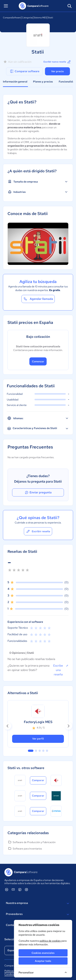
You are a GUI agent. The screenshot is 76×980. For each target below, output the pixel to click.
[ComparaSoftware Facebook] (20, 889)
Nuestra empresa (38, 903)
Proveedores (38, 914)
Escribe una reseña (61, 670)
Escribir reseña (38, 531)
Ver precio (57, 71)
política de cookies (50, 941)
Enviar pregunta (38, 492)
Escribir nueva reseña (57, 62)
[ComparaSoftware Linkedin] (7, 889)
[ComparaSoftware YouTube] (13, 889)
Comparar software (25, 71)
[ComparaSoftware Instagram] (26, 889)
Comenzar (38, 361)
